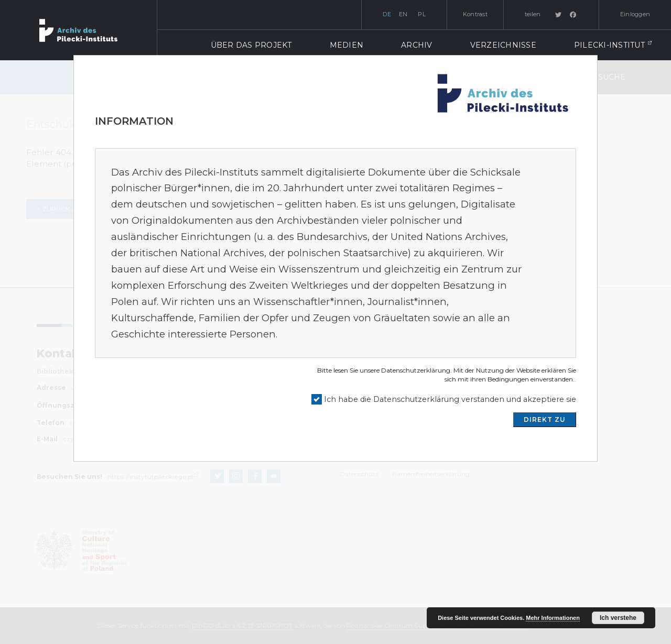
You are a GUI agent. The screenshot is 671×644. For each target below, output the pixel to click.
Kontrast (475, 14)
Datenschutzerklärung (416, 370)
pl (422, 14)
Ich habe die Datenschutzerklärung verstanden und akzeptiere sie (450, 399)
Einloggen (635, 14)
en (403, 14)
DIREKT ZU (545, 419)
